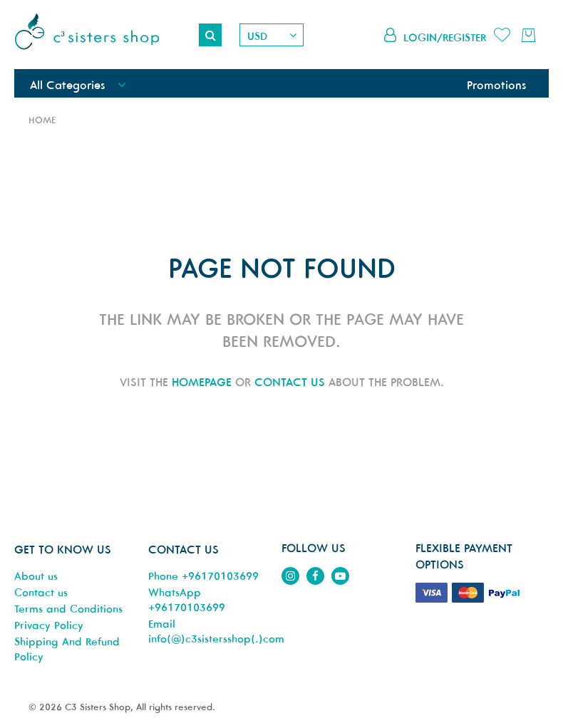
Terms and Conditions (68, 609)
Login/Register (445, 37)
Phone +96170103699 (203, 576)
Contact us (41, 592)
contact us (290, 382)
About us (36, 576)
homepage (202, 382)
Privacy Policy (49, 625)
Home (42, 120)
